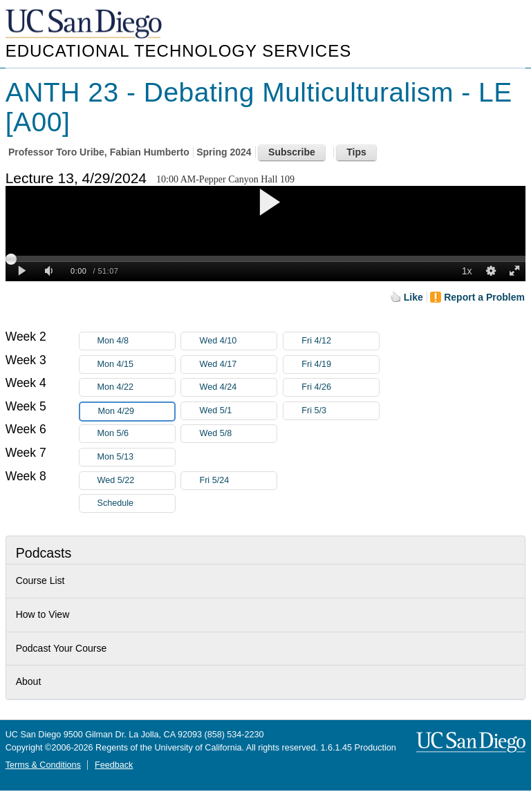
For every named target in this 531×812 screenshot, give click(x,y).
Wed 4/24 (238, 387)
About (29, 681)
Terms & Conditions (43, 765)
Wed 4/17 (238, 365)
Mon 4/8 (136, 341)
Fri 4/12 (340, 341)
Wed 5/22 (136, 481)
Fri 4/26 (340, 387)
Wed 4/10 (238, 341)
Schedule (116, 503)
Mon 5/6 (136, 434)
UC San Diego (85, 25)
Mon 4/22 (136, 387)
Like (413, 297)
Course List (40, 580)
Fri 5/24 (238, 481)
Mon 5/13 (136, 457)
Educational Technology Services (178, 51)
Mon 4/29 (136, 412)
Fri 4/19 (340, 365)
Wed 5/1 (238, 411)
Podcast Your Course (62, 648)
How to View (43, 614)
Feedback (114, 765)
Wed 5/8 (238, 434)
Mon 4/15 (136, 365)
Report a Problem (484, 297)
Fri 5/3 (340, 411)
